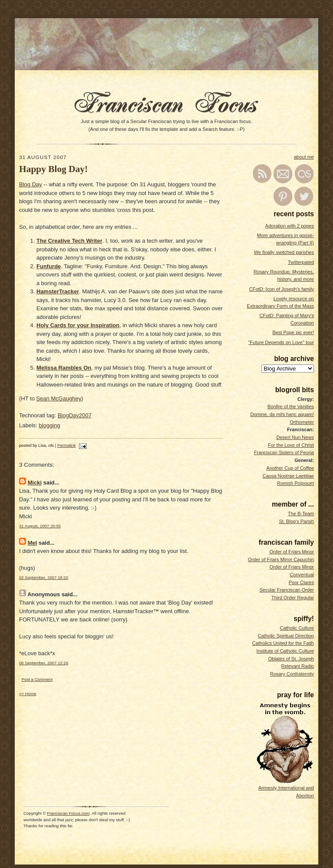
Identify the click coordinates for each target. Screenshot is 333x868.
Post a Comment (37, 679)
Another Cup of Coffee (290, 468)
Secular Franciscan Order (287, 590)
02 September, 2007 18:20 (44, 577)
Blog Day (31, 184)
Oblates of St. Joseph (291, 659)
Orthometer (302, 422)
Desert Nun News (295, 437)
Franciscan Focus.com (68, 813)
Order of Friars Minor (292, 552)
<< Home (28, 694)
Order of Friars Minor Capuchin (281, 559)
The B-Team (301, 514)
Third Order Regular (293, 598)
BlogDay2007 (75, 415)
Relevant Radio (297, 666)
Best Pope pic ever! (293, 332)
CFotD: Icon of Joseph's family (282, 289)
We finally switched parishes (284, 252)
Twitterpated (301, 262)
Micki (35, 483)
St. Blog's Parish (296, 521)
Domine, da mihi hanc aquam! (282, 414)
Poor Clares (301, 582)
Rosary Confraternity (292, 674)
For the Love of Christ (291, 445)
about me (304, 157)
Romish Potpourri (295, 483)
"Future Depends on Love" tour (281, 342)
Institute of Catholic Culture (285, 651)
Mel (33, 543)
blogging (50, 425)
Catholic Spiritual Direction (286, 636)
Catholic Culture (297, 628)
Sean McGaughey (59, 398)
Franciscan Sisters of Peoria (284, 452)
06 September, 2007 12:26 (44, 663)
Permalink (67, 445)
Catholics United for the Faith (283, 643)
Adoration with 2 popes (290, 226)
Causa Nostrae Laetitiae (288, 476)
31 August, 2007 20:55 (40, 526)
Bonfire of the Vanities (291, 406)
